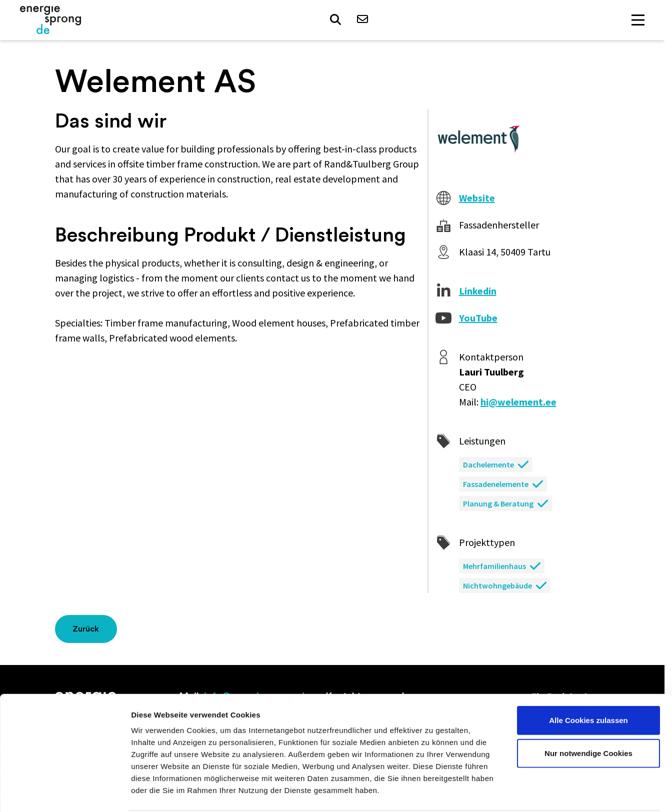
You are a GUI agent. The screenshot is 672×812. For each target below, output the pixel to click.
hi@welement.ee (518, 402)
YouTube (478, 318)
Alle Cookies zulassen (588, 682)
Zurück (86, 629)
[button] (336, 21)
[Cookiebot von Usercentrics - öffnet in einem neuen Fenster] (65, 792)
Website (477, 198)
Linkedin (478, 291)
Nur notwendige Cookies (588, 715)
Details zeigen (532, 792)
